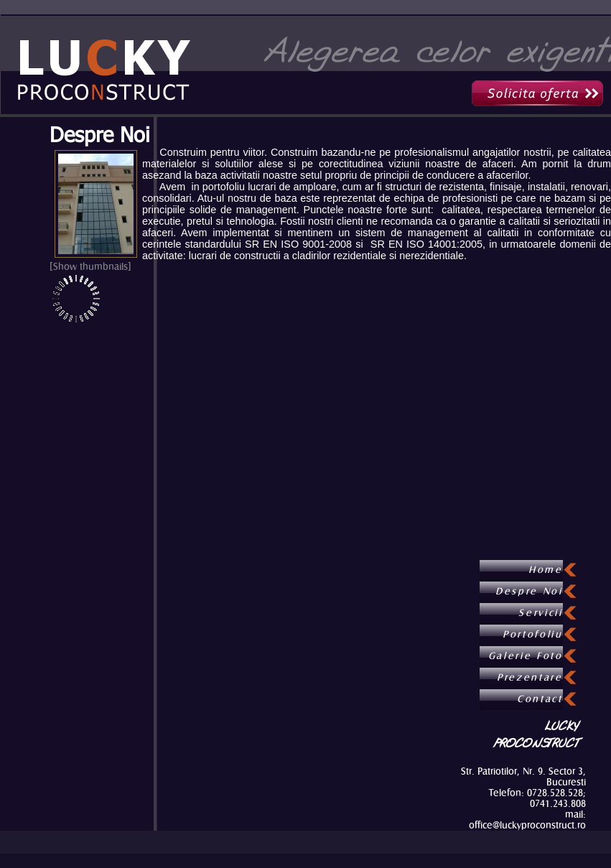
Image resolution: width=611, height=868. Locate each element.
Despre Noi (100, 134)
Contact (540, 699)
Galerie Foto (526, 656)
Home (546, 570)
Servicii (540, 613)
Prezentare (530, 678)
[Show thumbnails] (90, 267)
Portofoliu (533, 635)
